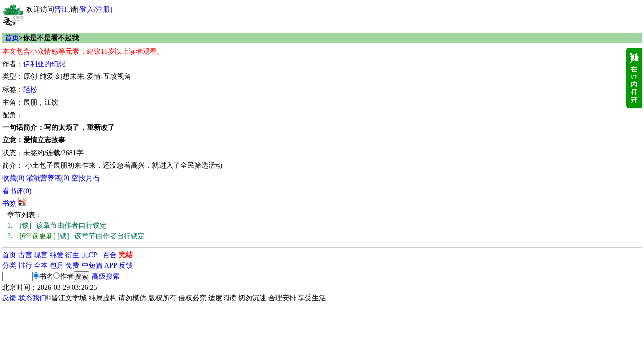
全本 (41, 266)
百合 (110, 255)
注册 (103, 9)
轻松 (30, 90)
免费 (72, 266)
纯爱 (57, 255)
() (13, 178)
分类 (9, 266)
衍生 (72, 255)
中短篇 (92, 266)
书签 (9, 203)
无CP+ (91, 255)
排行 (25, 266)
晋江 (61, 9)
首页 (12, 38)
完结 (126, 255)
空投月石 (86, 178)
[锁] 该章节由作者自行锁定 (57, 225)
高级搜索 (106, 276)
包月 (57, 266)
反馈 (126, 266)
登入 (87, 9)
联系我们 (32, 298)
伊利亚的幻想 (44, 64)
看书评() (17, 191)
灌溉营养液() (48, 178)
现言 (41, 255)
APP (111, 266)
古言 (25, 255)
